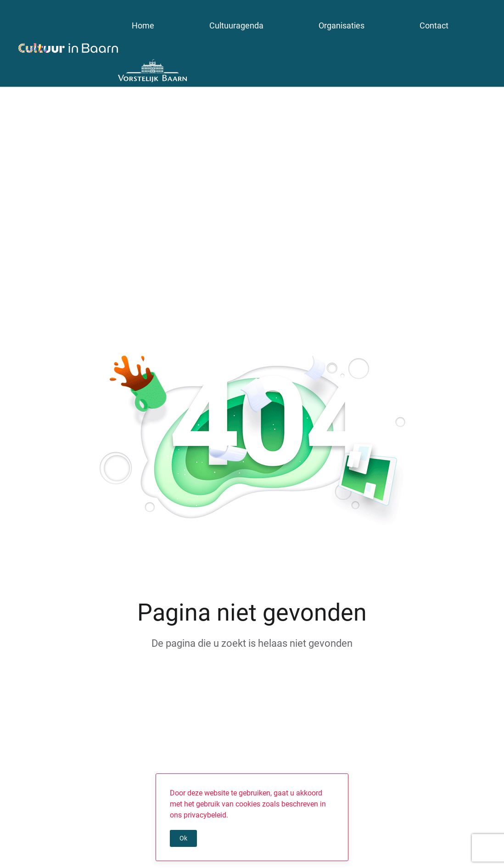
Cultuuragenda (236, 25)
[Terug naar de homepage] (68, 48)
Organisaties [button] (342, 25)
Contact (434, 25)
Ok (183, 838)
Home (143, 25)
